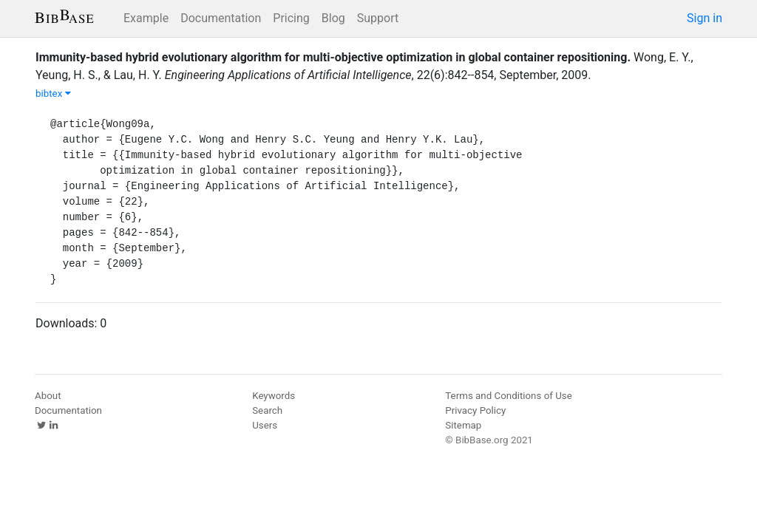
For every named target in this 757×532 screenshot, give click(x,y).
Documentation (221, 18)
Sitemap (463, 425)
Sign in (705, 18)
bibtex (53, 93)
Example (146, 18)
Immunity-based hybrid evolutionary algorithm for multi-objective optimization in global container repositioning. (333, 57)
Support (378, 18)
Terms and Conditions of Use (508, 396)
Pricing (291, 18)
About (48, 396)
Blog (333, 18)
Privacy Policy (475, 410)
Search (267, 410)
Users (265, 425)
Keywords (274, 396)
